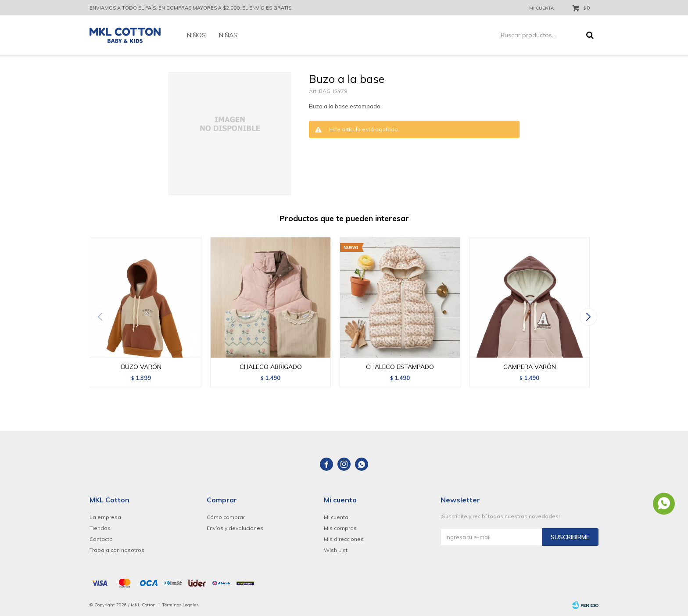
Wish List (336, 550)
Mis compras (340, 528)
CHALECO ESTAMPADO (400, 367)
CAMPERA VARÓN (530, 367)
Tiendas (100, 528)
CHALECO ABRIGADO (271, 367)
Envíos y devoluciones (235, 528)
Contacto (101, 539)
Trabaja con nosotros (117, 550)
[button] (588, 317)
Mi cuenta (336, 517)
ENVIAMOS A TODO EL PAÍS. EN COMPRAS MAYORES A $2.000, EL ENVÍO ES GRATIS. (191, 8)
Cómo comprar (226, 517)
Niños (196, 35)
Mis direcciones (344, 539)
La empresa (105, 517)
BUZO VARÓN (141, 367)
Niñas (228, 35)
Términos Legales (180, 605)
